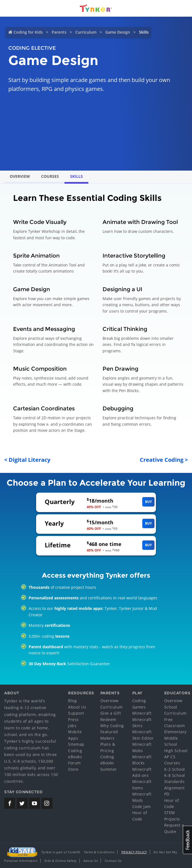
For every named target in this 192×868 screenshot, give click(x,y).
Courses (50, 176)
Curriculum (86, 32)
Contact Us (113, 861)
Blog (72, 701)
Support (76, 713)
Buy (148, 502)
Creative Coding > (164, 460)
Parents (59, 32)
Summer (109, 769)
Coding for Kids (28, 32)
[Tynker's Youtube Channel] (34, 803)
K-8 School (175, 775)
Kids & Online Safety (61, 861)
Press (73, 719)
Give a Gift (111, 713)
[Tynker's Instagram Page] (47, 803)
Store (73, 769)
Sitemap (76, 744)
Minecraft (142, 713)
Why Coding (112, 726)
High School (176, 751)
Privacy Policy (134, 852)
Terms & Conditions (99, 852)
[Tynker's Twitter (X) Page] (22, 803)
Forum (74, 763)
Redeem (108, 719)
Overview (20, 176)
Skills (76, 176)
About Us (77, 707)
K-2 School (175, 769)
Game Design (118, 32)
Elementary (175, 732)
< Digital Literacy (27, 460)
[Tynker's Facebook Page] (10, 803)
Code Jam (142, 806)
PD (167, 794)
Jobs (72, 726)
